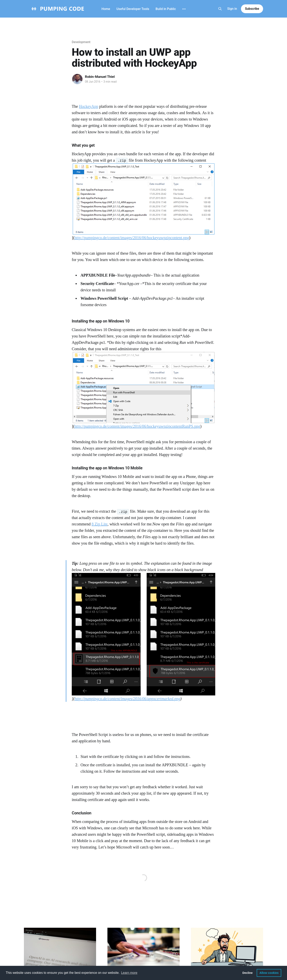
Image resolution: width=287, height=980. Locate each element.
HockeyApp (89, 106)
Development (81, 42)
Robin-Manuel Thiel (100, 77)
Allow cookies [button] (269, 973)
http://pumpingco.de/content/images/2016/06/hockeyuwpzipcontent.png (132, 238)
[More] (184, 9)
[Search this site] (220, 9)
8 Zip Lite (99, 524)
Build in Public (166, 9)
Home (106, 9)
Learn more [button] (129, 973)
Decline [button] (247, 973)
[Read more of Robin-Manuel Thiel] (77, 79)
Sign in (232, 9)
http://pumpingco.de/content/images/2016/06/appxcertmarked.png (127, 699)
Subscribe (252, 9)
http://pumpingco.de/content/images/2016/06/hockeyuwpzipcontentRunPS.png (137, 426)
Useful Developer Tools (133, 9)
